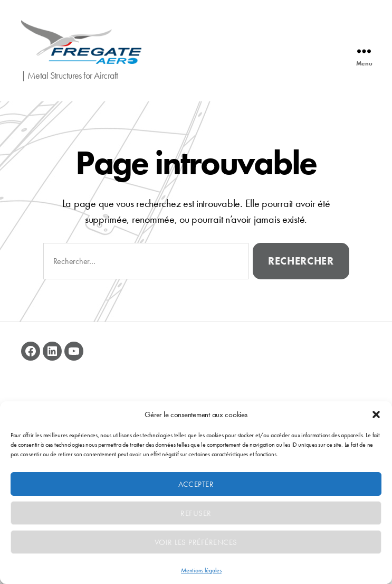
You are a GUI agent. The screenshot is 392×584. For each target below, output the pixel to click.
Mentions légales (201, 570)
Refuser (196, 513)
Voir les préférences (196, 542)
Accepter (196, 484)
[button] (376, 415)
